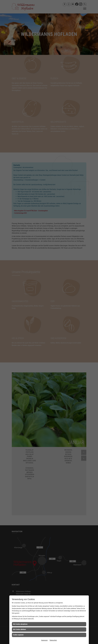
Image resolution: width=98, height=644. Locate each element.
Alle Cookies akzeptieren (20, 624)
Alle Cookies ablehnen (20, 629)
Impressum (44, 640)
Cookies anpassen (18, 635)
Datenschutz (53, 640)
